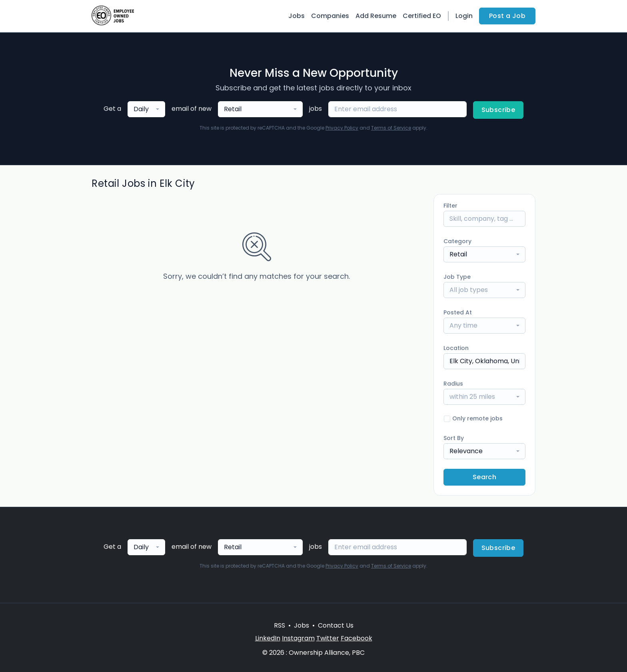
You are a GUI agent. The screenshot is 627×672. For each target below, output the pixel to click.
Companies (330, 16)
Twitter (328, 638)
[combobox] (146, 109)
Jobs (297, 16)
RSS (280, 625)
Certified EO (422, 16)
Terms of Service (391, 128)
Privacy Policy (342, 128)
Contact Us (336, 625)
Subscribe (498, 110)
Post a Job (507, 16)
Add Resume (376, 16)
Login (464, 16)
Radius (453, 384)
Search (484, 477)
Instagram (298, 638)
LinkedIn (268, 638)
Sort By (454, 438)
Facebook (356, 638)
